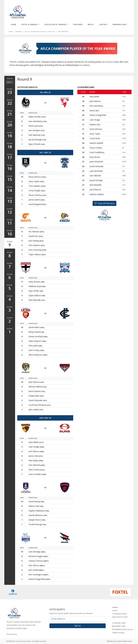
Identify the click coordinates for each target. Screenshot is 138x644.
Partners (78, 24)
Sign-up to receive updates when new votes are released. (71, 613)
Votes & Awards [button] (30, 24)
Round (10, 91)
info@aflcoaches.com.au (124, 629)
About (91, 24)
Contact (103, 24)
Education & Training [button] (56, 24)
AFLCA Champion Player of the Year (40, 32)
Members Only (120, 24)
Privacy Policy (12, 634)
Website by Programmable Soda (119, 641)
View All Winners (104, 203)
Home (14, 24)
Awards (19, 32)
